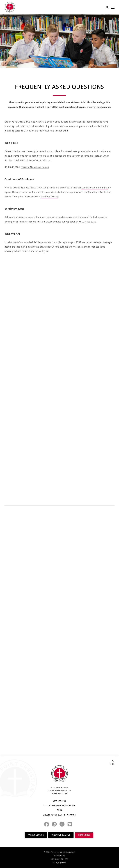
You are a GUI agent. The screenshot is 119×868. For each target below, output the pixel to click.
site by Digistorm (59, 863)
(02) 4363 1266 (59, 793)
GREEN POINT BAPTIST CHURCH (59, 815)
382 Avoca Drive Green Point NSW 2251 (59, 789)
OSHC (60, 810)
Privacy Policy (59, 855)
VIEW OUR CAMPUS (61, 835)
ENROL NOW (84, 835)
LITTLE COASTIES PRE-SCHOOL (59, 805)
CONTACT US (60, 801)
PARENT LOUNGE (36, 835)
